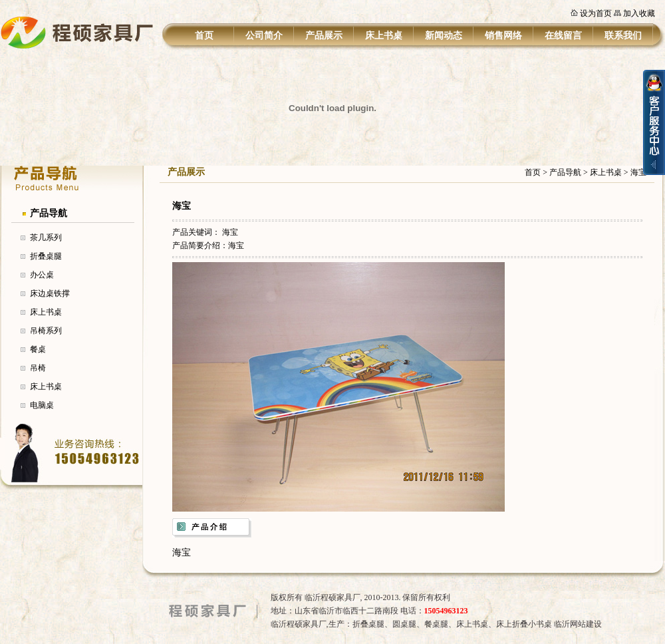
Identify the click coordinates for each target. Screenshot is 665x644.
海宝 (230, 232)
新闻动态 (444, 36)
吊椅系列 (46, 331)
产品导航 (49, 213)
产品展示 (324, 36)
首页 (204, 36)
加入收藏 (639, 13)
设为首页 (596, 13)
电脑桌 (42, 405)
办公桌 (42, 275)
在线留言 (563, 36)
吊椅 (38, 368)
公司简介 (264, 36)
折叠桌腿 (46, 256)
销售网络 (503, 36)
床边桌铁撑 (50, 293)
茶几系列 (46, 238)
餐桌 (38, 349)
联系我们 (623, 36)
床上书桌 (384, 36)
